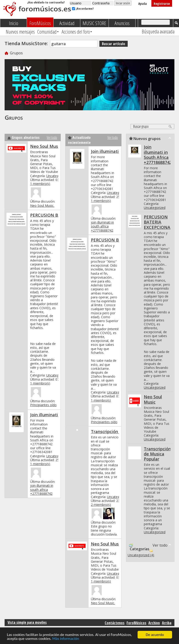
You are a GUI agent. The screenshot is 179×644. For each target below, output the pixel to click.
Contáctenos (115, 623)
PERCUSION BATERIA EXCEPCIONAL (158, 222)
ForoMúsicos (40, 23)
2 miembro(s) (101, 505)
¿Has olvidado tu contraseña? (46, 2)
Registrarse (162, 4)
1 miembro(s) (40, 184)
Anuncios (122, 23)
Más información (66, 639)
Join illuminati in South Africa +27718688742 (158, 154)
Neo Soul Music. (42, 205)
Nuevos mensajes (20, 32)
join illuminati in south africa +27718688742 (42, 489)
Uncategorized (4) (141, 555)
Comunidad (47, 32)
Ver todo (52, 137)
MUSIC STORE (94, 23)
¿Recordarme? (83, 9)
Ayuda (143, 4)
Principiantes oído (43, 405)
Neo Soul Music (46, 146)
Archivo (154, 623)
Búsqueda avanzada (158, 31)
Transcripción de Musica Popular (157, 454)
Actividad (67, 23)
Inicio (14, 23)
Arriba (167, 623)
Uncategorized (57, 176)
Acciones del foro (76, 32)
